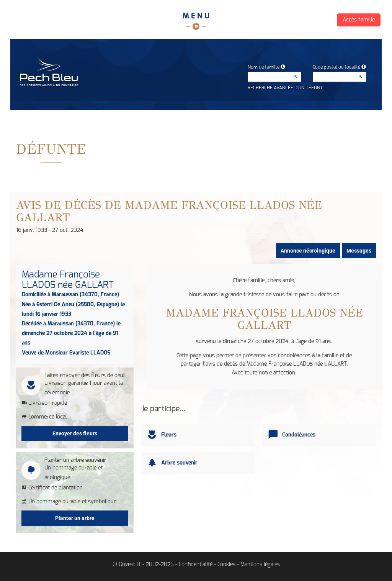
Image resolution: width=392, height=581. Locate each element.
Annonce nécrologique (308, 251)
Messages (359, 251)
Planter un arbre (75, 518)
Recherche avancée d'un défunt (285, 88)
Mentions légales (260, 565)
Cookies (226, 565)
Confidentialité (196, 565)
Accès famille (359, 20)
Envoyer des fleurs (75, 433)
